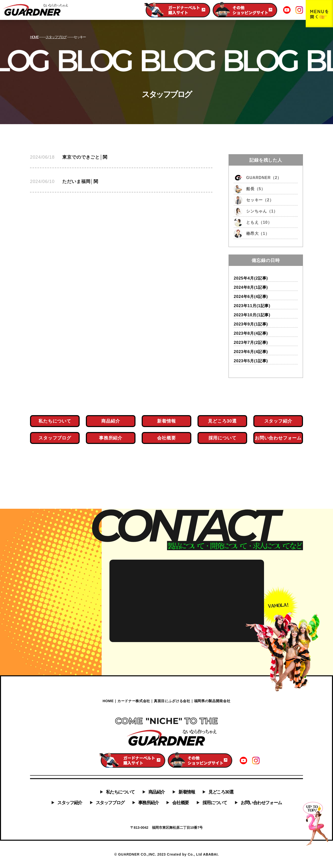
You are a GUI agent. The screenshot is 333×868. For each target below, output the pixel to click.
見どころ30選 (221, 792)
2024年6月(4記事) (251, 297)
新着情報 (187, 792)
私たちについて (120, 792)
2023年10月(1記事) (252, 315)
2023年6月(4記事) (251, 352)
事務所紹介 (149, 803)
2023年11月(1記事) (252, 306)
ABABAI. (211, 854)
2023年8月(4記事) (251, 333)
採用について (215, 803)
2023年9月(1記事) (251, 324)
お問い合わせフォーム (261, 803)
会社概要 (180, 803)
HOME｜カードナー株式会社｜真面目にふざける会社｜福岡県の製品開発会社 (166, 701)
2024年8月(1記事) (251, 287)
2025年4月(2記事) (251, 278)
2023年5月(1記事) (251, 361)
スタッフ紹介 (70, 803)
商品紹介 (157, 792)
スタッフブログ (110, 803)
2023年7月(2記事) (251, 343)
